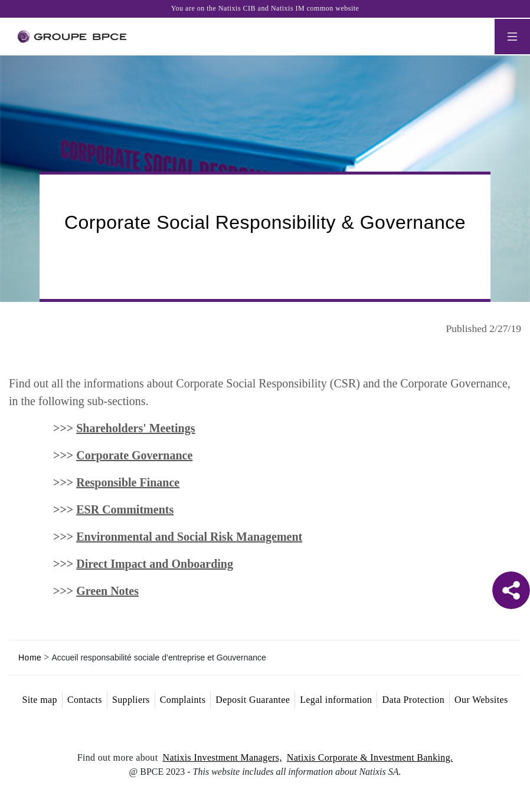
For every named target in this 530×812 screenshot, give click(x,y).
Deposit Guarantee (253, 700)
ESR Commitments (125, 509)
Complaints (183, 700)
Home (30, 658)
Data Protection (413, 700)
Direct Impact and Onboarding (155, 564)
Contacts (85, 700)
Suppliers (131, 700)
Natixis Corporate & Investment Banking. (370, 757)
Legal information (336, 700)
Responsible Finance (128, 482)
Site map (39, 700)
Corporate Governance (134, 455)
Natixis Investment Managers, (223, 757)
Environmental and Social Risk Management (189, 537)
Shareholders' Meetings (135, 428)
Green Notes (107, 591)
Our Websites (481, 700)
